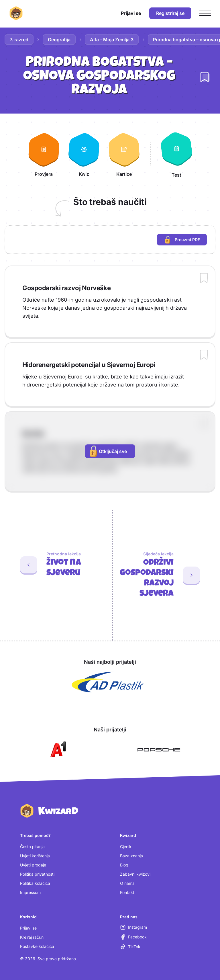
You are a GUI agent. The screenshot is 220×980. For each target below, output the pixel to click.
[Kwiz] (84, 154)
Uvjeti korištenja (35, 856)
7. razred (19, 40)
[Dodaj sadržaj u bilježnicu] (204, 278)
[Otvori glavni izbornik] (205, 13)
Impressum (30, 892)
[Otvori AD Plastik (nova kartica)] (108, 682)
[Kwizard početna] (16, 13)
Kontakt (127, 892)
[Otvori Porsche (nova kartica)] (159, 750)
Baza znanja (131, 856)
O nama (127, 883)
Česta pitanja (32, 847)
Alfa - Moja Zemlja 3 (112, 40)
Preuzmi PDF (186, 240)
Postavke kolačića (37, 946)
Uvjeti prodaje (33, 865)
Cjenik (126, 847)
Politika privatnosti (37, 874)
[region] (110, 240)
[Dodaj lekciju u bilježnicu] (205, 77)
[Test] (176, 154)
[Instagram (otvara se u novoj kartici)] (133, 927)
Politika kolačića (35, 883)
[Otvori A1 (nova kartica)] (57, 750)
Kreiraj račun (32, 937)
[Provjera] (44, 154)
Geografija (59, 40)
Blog (124, 865)
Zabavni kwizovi (135, 874)
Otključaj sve (108, 451)
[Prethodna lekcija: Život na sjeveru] (54, 565)
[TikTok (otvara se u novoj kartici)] (130, 947)
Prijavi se (28, 928)
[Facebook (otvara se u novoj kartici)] (133, 937)
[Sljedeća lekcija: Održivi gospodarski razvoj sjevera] (167, 575)
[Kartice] (124, 154)
